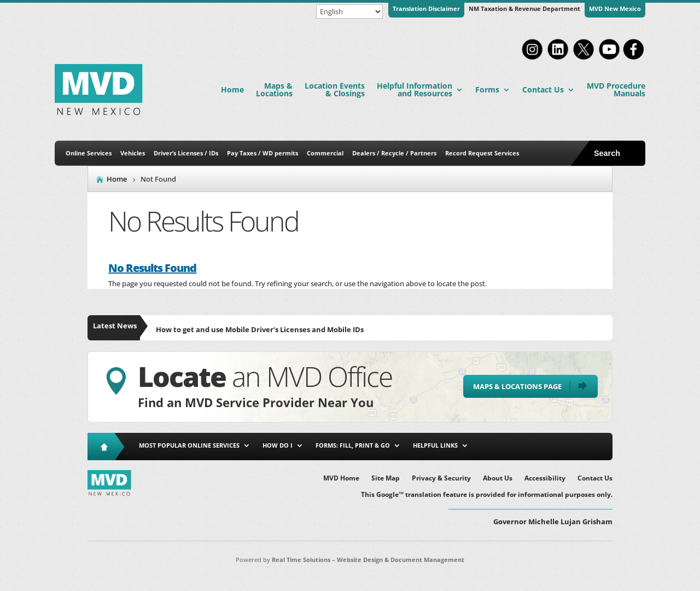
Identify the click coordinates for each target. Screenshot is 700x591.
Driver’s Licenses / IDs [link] (186, 153)
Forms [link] (487, 89)
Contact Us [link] (543, 89)
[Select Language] (349, 11)
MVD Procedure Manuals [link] (616, 89)
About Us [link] (498, 479)
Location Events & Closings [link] (335, 89)
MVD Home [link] (341, 479)
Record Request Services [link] (482, 153)
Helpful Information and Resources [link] (415, 89)
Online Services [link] (89, 153)
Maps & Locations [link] (274, 89)
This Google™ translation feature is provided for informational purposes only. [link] (487, 495)
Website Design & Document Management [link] (401, 560)
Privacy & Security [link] (441, 479)
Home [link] (232, 89)
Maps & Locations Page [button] (517, 386)
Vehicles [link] (133, 153)
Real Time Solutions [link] (301, 560)
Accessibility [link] (545, 479)
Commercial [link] (325, 153)
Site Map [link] (386, 479)
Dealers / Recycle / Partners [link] (394, 153)
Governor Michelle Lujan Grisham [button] (553, 522)
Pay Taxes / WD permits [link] (262, 153)
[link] (532, 59)
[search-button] (617, 153)
